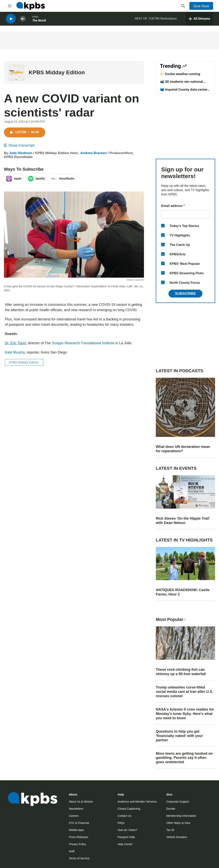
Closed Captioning (129, 809)
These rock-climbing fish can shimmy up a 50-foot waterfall (181, 672)
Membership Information (181, 816)
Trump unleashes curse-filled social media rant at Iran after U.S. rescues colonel (184, 692)
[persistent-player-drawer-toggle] (199, 20)
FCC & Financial (79, 823)
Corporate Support (178, 802)
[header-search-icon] (183, 6)
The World (39, 21)
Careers (74, 816)
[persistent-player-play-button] (11, 20)
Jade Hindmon (21, 153)
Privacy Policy (78, 844)
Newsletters (76, 809)
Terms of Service (79, 858)
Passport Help (126, 837)
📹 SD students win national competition (181, 84)
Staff (72, 851)
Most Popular (171, 619)
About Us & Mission (81, 802)
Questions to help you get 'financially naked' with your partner (179, 736)
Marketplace (169, 20)
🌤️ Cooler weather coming (180, 74)
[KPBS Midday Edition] (16, 72)
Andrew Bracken (94, 153)
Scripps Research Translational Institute (83, 343)
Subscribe (185, 294)
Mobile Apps (76, 830)
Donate (171, 809)
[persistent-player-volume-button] (23, 20)
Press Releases (79, 837)
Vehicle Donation (177, 837)
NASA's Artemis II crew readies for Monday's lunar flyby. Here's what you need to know (185, 714)
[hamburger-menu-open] (10, 6)
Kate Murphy (15, 352)
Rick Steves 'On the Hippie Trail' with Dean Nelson (183, 521)
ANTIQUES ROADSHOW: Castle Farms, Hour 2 (183, 592)
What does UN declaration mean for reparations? (183, 449)
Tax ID (170, 830)
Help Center (125, 844)
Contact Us (124, 816)
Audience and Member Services (137, 802)
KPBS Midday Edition (57, 72)
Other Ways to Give (178, 823)
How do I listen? (127, 830)
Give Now (201, 6)
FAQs (121, 823)
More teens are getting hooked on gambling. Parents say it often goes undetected (184, 758)
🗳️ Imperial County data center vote (184, 91)
